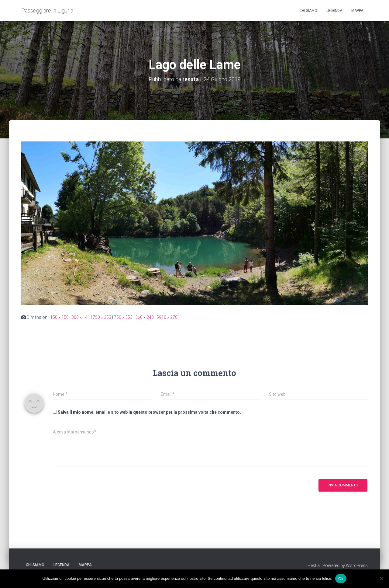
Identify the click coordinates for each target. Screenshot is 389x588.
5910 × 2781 (168, 317)
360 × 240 (145, 317)
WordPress (357, 565)
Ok (341, 578)
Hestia (314, 565)
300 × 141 (81, 317)
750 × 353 (102, 317)
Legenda (334, 11)
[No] (381, 579)
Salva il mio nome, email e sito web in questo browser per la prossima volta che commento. (149, 412)
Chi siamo (308, 11)
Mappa (357, 11)
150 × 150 (59, 317)
